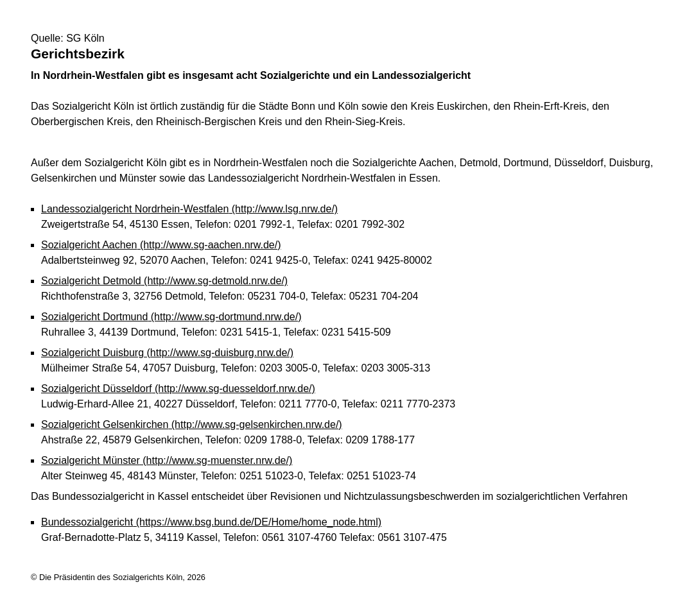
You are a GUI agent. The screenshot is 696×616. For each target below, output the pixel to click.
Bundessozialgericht (211, 522)
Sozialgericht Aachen (161, 245)
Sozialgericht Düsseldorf (178, 389)
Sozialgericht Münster (167, 460)
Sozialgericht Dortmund (171, 317)
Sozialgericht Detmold (164, 281)
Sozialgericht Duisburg (167, 353)
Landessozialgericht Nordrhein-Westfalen (189, 209)
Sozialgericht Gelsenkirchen (192, 424)
